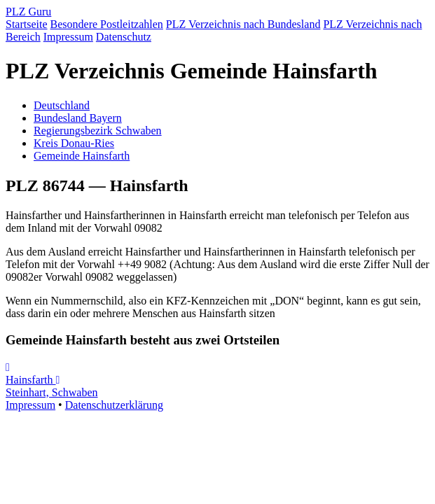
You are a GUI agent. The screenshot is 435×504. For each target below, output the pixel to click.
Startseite (27, 24)
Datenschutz (124, 37)
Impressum (68, 37)
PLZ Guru (28, 12)
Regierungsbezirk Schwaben (98, 131)
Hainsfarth (31, 374)
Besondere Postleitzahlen (107, 24)
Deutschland (62, 105)
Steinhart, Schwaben (52, 386)
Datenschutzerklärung (114, 405)
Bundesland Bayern (78, 118)
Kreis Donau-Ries (74, 143)
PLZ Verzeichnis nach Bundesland (243, 24)
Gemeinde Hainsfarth (82, 156)
